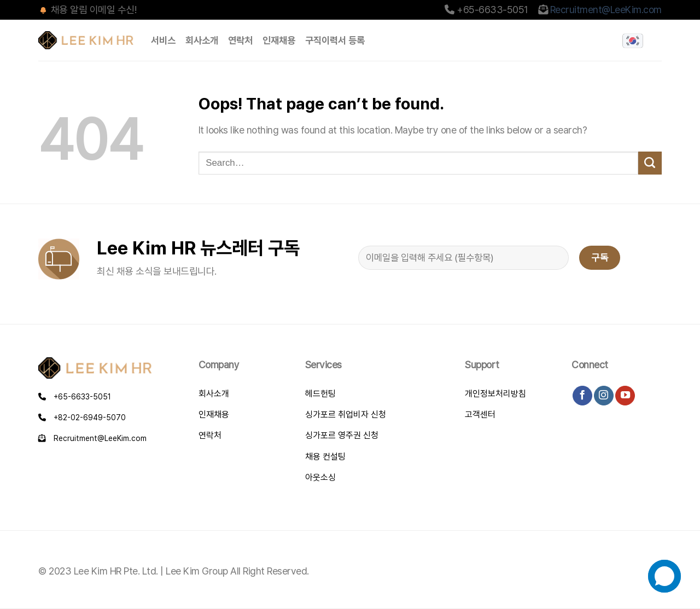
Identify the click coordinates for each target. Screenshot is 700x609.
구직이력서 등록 (335, 40)
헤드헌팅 (320, 394)
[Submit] (650, 163)
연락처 (240, 40)
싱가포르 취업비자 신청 (346, 414)
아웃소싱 (320, 477)
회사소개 (202, 40)
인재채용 (279, 40)
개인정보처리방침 (495, 394)
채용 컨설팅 (325, 457)
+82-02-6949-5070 (82, 417)
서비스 (163, 40)
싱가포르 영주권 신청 (342, 435)
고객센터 (480, 414)
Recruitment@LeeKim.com (606, 10)
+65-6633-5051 (75, 397)
